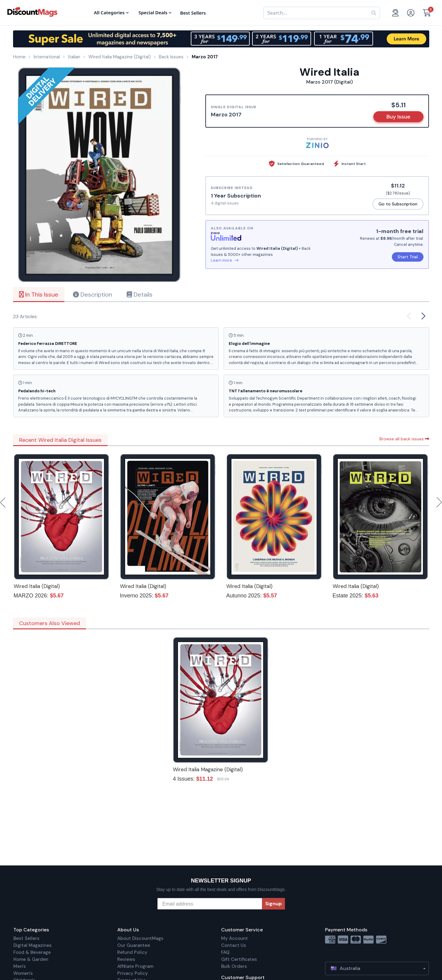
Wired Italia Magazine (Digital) (208, 769)
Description (93, 294)
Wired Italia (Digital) (37, 586)
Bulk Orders (234, 966)
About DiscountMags (140, 938)
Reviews (126, 959)
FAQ (225, 952)
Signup (274, 904)
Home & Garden (31, 959)
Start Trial (408, 257)
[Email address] (210, 904)
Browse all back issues (404, 439)
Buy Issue (398, 117)
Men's (20, 966)
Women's (23, 973)
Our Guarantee (134, 945)
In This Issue (39, 294)
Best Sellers (26, 938)
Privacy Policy (133, 973)
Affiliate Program (135, 966)
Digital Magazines (33, 945)
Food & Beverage (32, 952)
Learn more (225, 260)
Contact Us (234, 945)
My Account (235, 938)
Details (140, 294)
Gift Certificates (239, 959)
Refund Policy (132, 952)
